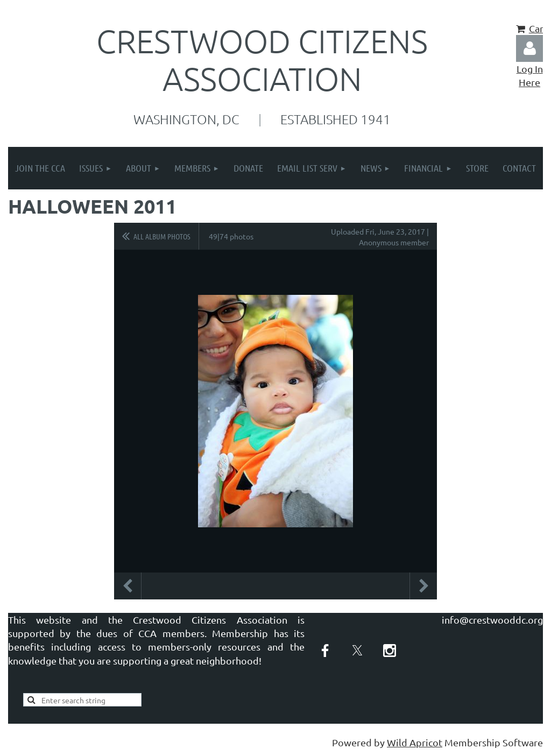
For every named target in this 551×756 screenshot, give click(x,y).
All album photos (162, 236)
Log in (529, 48)
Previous (128, 586)
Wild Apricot (415, 742)
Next (423, 586)
